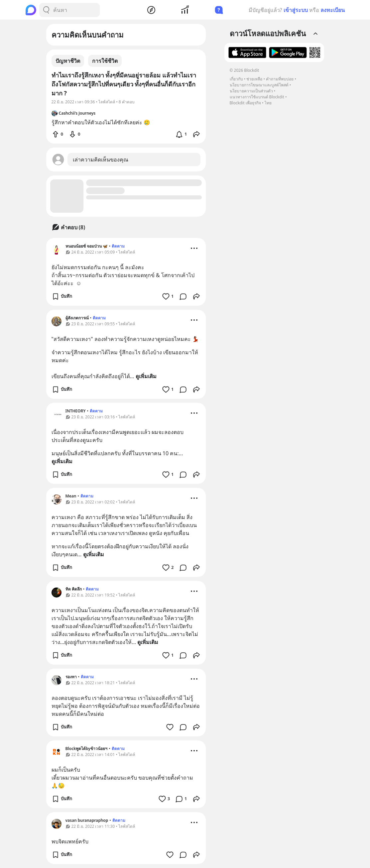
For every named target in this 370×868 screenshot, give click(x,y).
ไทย (268, 103)
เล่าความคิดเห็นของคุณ (101, 160)
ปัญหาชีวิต (68, 61)
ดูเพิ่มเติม (146, 376)
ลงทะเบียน (333, 10)
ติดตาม (118, 246)
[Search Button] (46, 10)
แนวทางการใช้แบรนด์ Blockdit (257, 97)
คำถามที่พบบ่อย (280, 79)
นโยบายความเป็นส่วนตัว (251, 91)
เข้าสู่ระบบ (296, 10)
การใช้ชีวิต (105, 61)
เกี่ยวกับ (236, 79)
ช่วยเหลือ (254, 79)
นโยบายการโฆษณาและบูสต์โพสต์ (259, 85)
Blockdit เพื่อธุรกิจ (245, 103)
